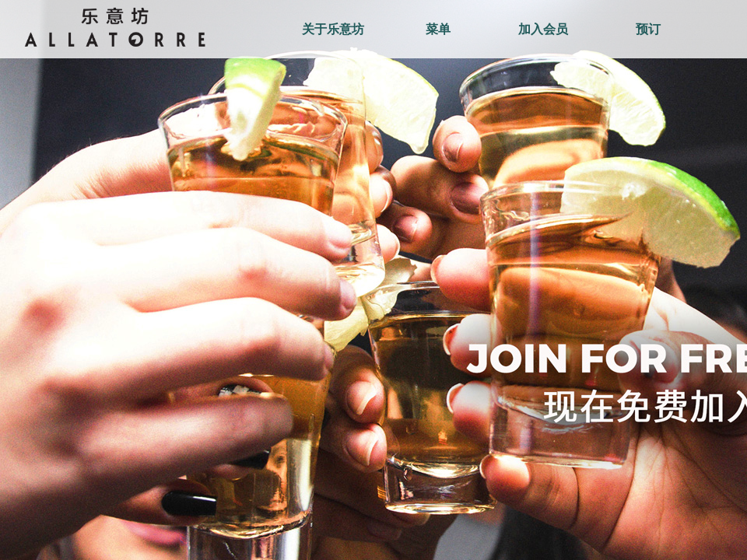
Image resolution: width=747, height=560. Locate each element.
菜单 (438, 29)
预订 (648, 29)
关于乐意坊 (333, 29)
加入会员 (543, 29)
